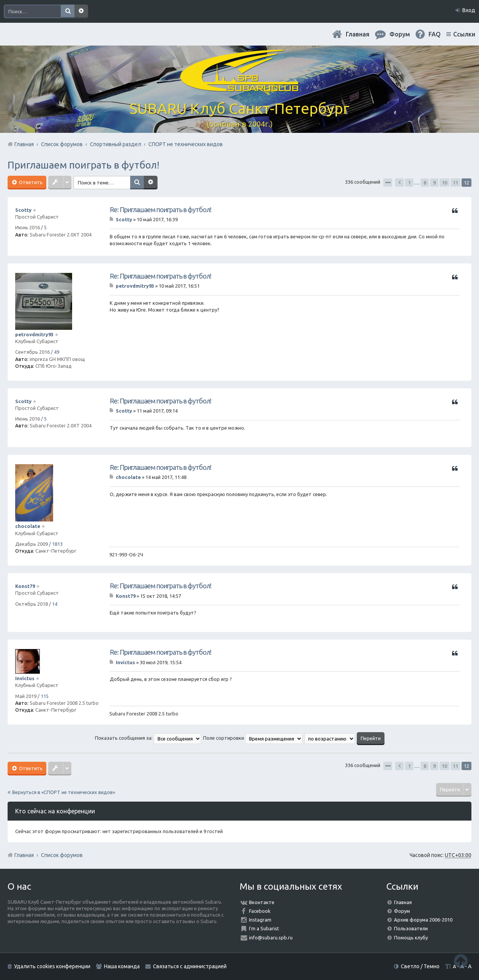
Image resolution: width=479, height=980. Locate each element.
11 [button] (455, 183)
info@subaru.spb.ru (271, 937)
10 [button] (444, 183)
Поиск (68, 11)
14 (55, 604)
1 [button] (409, 183)
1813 (57, 544)
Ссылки (464, 34)
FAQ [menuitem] (435, 34)
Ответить (30, 182)
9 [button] (434, 183)
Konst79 (25, 586)
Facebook (260, 911)
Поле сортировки (253, 738)
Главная (358, 34)
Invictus (25, 678)
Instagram (260, 920)
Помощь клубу (411, 937)
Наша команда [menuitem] (122, 966)
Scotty (23, 210)
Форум (402, 911)
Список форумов (62, 855)
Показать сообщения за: (148, 738)
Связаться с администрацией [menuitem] (190, 966)
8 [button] (425, 183)
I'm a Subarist (264, 928)
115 (45, 696)
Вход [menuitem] (469, 10)
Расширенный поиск (81, 11)
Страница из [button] (388, 183)
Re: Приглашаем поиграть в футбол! (160, 210)
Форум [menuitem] (400, 34)
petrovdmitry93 (34, 334)
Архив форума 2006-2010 (423, 920)
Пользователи (411, 928)
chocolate (28, 526)
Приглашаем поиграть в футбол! (84, 165)
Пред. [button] (399, 183)
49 (57, 352)
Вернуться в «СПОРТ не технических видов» (64, 792)
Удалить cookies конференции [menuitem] (52, 966)
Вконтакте (262, 902)
